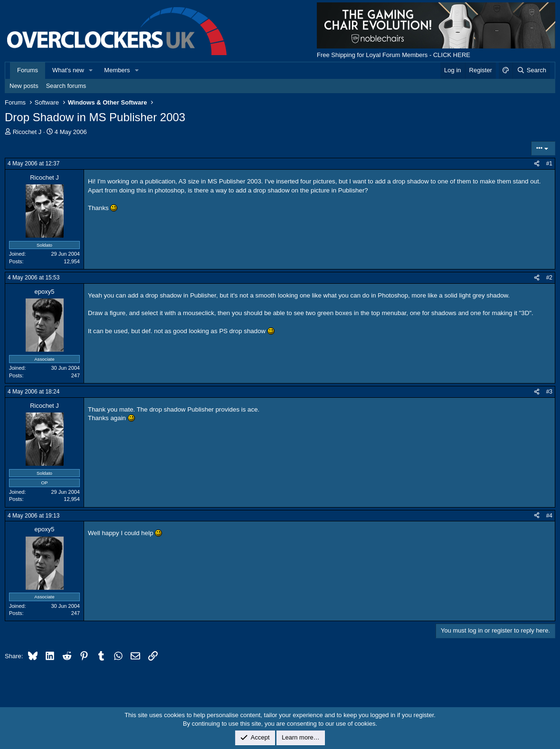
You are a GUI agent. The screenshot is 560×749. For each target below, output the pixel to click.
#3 (549, 392)
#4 (549, 516)
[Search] (531, 70)
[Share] (537, 164)
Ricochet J (27, 132)
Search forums (66, 86)
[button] (91, 70)
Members (117, 70)
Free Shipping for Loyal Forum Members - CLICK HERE (394, 55)
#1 (549, 163)
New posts (24, 86)
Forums (28, 70)
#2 (549, 278)
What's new (68, 70)
